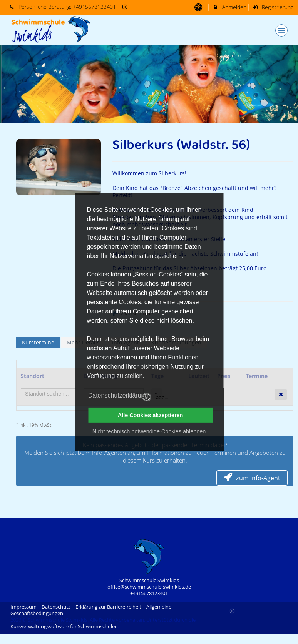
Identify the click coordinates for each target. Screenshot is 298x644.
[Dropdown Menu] (281, 30)
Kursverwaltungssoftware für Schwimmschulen (64, 627)
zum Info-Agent (252, 478)
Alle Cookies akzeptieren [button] (151, 415)
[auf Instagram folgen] (126, 7)
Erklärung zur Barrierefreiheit (108, 607)
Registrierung (273, 7)
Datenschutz (56, 607)
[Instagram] (233, 610)
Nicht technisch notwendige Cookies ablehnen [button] (149, 431)
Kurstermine (38, 342)
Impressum (23, 607)
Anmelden (229, 7)
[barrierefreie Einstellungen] (199, 7)
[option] (149, 84)
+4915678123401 (94, 7)
